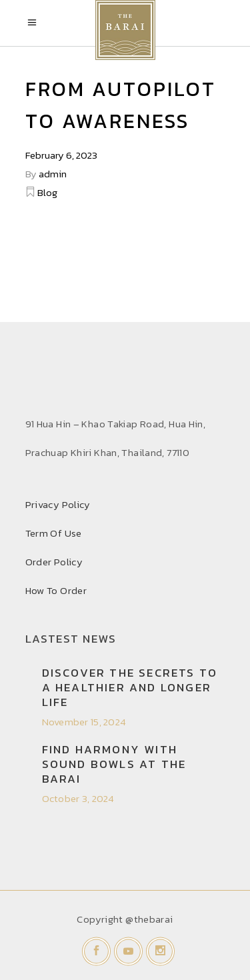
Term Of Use (54, 533)
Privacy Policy (58, 504)
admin (53, 174)
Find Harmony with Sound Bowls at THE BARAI (114, 764)
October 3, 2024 (78, 798)
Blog (47, 192)
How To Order (56, 590)
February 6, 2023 (61, 155)
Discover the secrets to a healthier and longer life (130, 687)
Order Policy (54, 562)
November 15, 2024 (84, 722)
